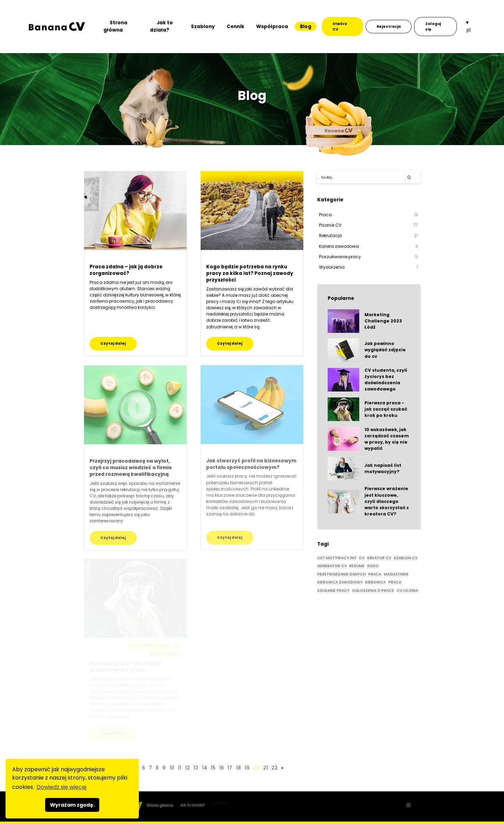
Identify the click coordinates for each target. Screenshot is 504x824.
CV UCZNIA (407, 591)
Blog (306, 26)
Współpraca (272, 26)
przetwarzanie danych (342, 574)
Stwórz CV (340, 27)
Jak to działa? (161, 26)
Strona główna (115, 26)
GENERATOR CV (332, 566)
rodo (373, 566)
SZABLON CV (406, 558)
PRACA (395, 582)
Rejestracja (389, 27)
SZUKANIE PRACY (333, 591)
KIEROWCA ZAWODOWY (340, 582)
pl (469, 30)
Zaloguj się (433, 27)
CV (362, 558)
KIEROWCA (375, 582)
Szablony (203, 26)
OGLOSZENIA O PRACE (373, 591)
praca (375, 574)
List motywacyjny (337, 558)
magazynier (396, 574)
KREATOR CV (379, 558)
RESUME (357, 566)
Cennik (236, 26)
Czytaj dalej (113, 343)
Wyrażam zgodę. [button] (72, 805)
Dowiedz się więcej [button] (61, 787)
